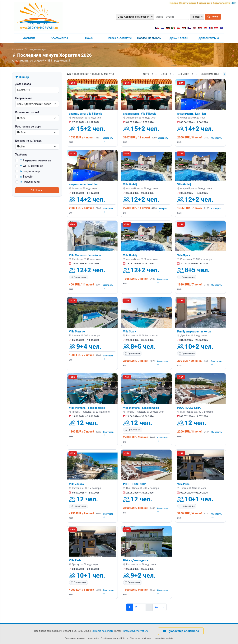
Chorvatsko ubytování (141, 638)
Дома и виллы (179, 38)
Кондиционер (30, 171)
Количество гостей (27, 112)
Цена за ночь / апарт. (29, 141)
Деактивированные (75, 638)
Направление (24, 98)
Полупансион (30, 182)
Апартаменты (59, 38)
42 (157, 607)
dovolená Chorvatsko (163, 638)
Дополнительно (209, 38)
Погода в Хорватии (119, 38)
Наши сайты (93, 638)
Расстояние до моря (28, 127)
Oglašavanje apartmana (181, 631)
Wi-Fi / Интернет (31, 166)
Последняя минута (149, 38)
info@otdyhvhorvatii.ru (135, 631)
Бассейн (27, 177)
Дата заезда (23, 84)
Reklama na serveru (103, 631)
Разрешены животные (36, 160)
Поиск (213, 17)
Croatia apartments (110, 638)
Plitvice (125, 638)
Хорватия (29, 38)
